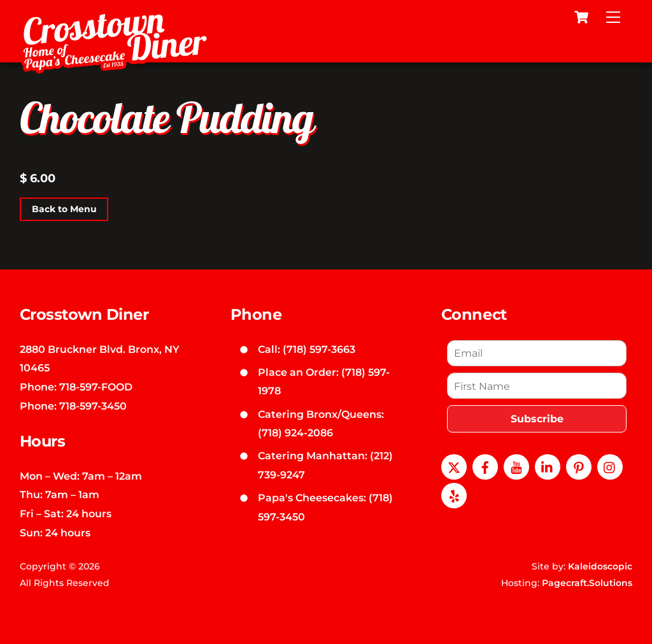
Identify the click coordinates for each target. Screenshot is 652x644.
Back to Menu (64, 209)
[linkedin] (548, 466)
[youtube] (516, 466)
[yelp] (454, 494)
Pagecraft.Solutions (587, 583)
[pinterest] (579, 466)
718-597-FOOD (96, 387)
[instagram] (610, 466)
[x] (454, 466)
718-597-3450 (93, 406)
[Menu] (613, 17)
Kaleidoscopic (600, 566)
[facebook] (485, 466)
